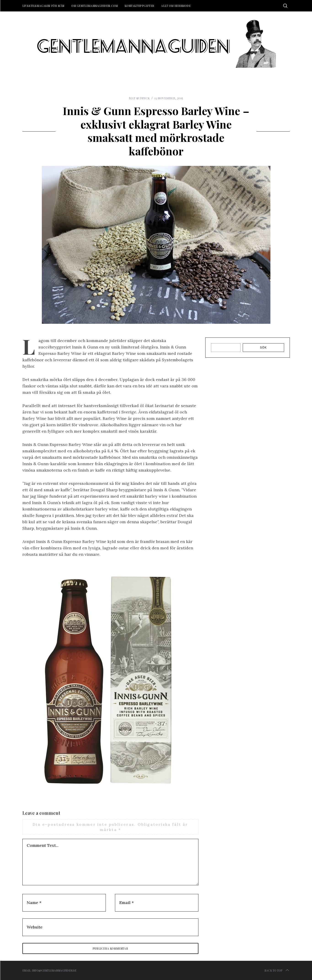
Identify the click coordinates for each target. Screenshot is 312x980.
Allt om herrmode (176, 6)
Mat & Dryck (139, 98)
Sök (263, 348)
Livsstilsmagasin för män (43, 6)
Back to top (277, 970)
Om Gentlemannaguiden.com (95, 6)
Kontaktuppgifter (139, 6)
